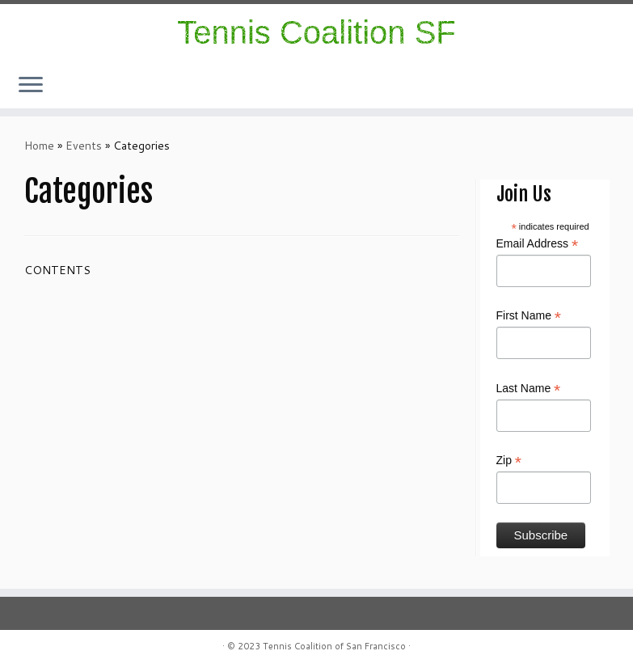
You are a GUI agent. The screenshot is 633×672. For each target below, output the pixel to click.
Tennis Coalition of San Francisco (334, 646)
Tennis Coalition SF (316, 32)
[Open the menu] (31, 86)
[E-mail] (601, 87)
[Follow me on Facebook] (591, 87)
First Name (529, 316)
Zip (509, 461)
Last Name (529, 389)
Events (84, 146)
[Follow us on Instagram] (580, 87)
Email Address (538, 244)
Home (39, 146)
